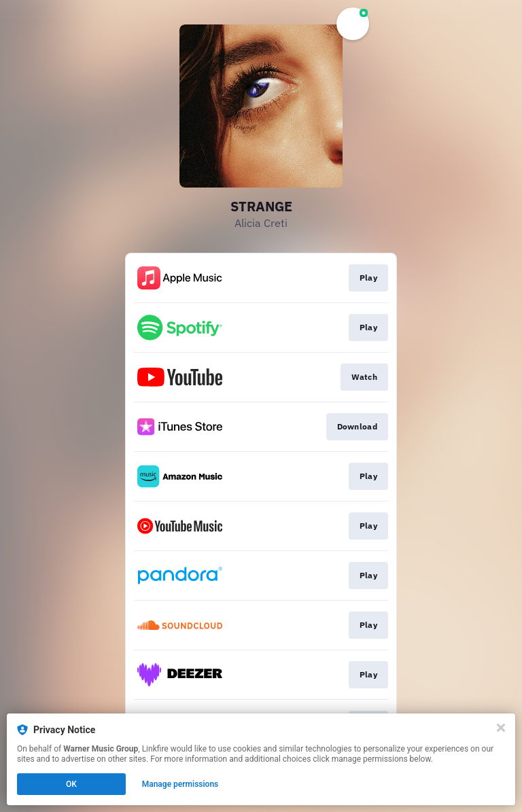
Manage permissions (180, 784)
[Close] (501, 728)
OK (71, 784)
